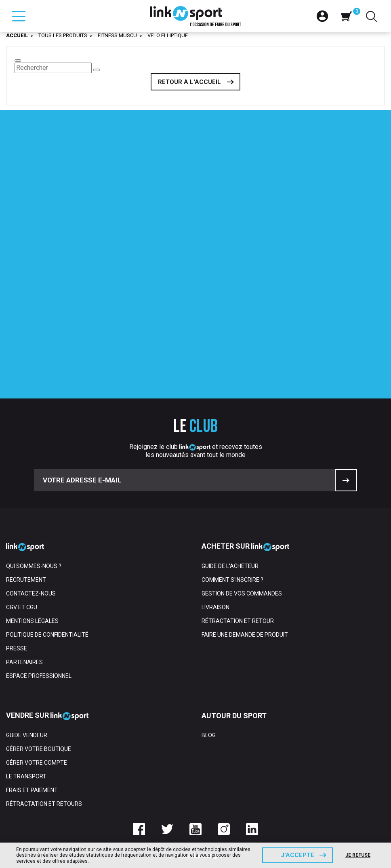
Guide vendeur (27, 735)
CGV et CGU (22, 607)
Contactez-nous (31, 593)
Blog (209, 735)
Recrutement (26, 580)
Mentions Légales (32, 621)
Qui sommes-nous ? (34, 566)
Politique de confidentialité (47, 635)
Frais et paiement (32, 790)
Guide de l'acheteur (230, 566)
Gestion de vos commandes (242, 593)
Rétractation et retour (238, 621)
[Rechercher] (53, 68)
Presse (17, 648)
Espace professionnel (39, 676)
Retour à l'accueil (189, 82)
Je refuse (358, 855)
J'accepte (297, 855)
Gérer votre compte (37, 763)
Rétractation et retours (44, 804)
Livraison (215, 607)
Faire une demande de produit (245, 635)
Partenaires (24, 662)
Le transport (26, 776)
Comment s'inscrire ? (232, 580)
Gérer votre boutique (39, 749)
